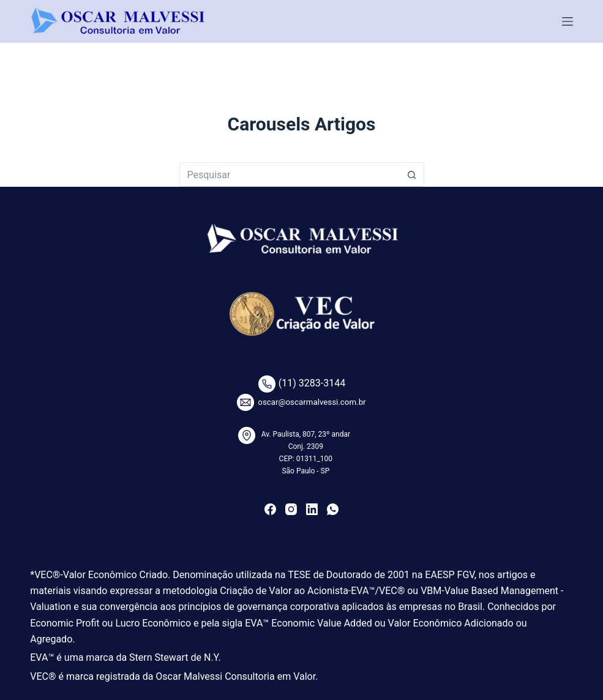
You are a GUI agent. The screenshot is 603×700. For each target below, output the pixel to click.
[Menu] (567, 21)
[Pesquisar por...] (290, 175)
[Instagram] (291, 509)
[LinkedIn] (312, 509)
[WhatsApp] (333, 509)
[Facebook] (270, 509)
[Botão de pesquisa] (412, 175)
